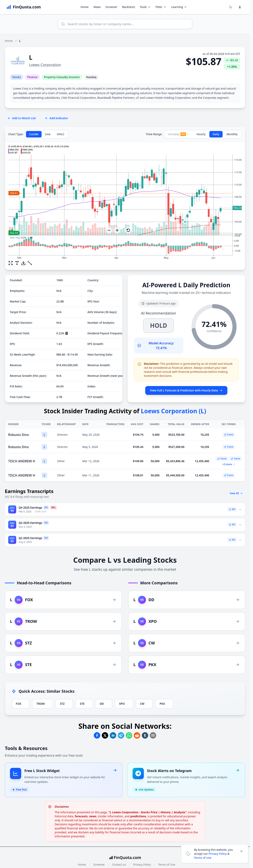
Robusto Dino (19, 435)
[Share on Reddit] (137, 735)
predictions (138, 816)
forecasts (81, 816)
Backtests (129, 7)
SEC (232, 509)
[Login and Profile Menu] (240, 7)
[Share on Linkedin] (113, 735)
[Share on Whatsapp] (129, 735)
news (93, 816)
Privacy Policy (142, 864)
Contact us (119, 864)
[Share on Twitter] (105, 735)
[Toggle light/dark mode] (231, 7)
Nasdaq (91, 77)
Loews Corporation (45, 65)
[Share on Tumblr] (145, 735)
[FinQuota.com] (24, 7)
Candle (34, 134)
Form (229, 435)
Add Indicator (56, 118)
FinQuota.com (127, 857)
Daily (216, 134)
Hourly (201, 134)
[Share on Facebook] (97, 735)
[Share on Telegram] (121, 735)
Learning (179, 7)
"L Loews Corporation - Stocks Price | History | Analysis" (147, 812)
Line (48, 134)
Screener (111, 7)
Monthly (232, 134)
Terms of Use (167, 864)
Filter (161, 7)
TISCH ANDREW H (22, 461)
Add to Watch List (21, 118)
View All (236, 493)
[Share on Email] (153, 735)
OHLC (61, 134)
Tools (145, 7)
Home (85, 7)
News (97, 7)
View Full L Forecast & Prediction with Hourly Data (186, 390)
